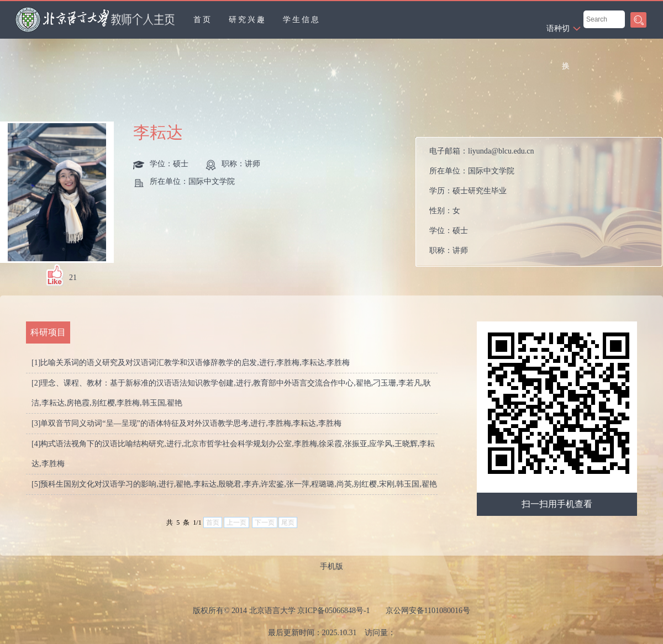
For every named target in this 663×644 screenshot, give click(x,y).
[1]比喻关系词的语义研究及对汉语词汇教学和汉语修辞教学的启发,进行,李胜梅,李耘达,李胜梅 (191, 363)
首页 (203, 20)
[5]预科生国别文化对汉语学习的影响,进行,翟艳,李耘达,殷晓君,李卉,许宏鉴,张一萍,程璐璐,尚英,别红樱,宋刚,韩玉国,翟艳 (234, 484)
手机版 (331, 566)
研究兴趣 (248, 20)
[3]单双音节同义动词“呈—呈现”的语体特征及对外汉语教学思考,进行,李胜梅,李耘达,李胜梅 (186, 423)
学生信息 (302, 20)
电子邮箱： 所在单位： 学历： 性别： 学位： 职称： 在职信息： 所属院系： (482, 205)
